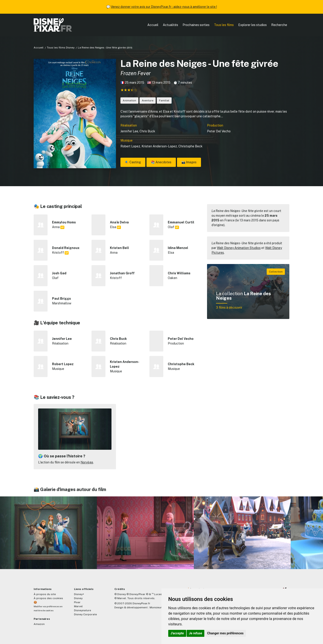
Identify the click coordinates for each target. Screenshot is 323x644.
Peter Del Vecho (219, 131)
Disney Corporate (85, 614)
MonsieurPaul (158, 607)
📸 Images (189, 162)
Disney (78, 598)
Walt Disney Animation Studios (239, 248)
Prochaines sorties (196, 25)
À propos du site (45, 594)
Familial (164, 100)
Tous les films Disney (61, 48)
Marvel (78, 606)
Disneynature (83, 610)
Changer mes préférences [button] (225, 633)
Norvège (87, 462)
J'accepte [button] (177, 633)
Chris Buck (147, 131)
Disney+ (79, 594)
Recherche (279, 25)
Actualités (170, 25)
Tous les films (224, 25)
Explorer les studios (252, 25)
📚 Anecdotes (161, 162)
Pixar (77, 602)
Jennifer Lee (129, 131)
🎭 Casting (133, 162)
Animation (129, 100)
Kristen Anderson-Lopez (159, 146)
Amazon (39, 624)
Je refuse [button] (195, 633)
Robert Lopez (130, 146)
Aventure (148, 100)
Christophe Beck (190, 146)
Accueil (153, 25)
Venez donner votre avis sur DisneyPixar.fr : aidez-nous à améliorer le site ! (164, 7)
